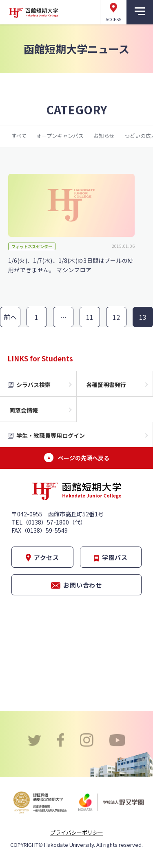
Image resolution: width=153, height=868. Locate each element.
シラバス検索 (33, 385)
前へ (10, 317)
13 (143, 317)
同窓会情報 (24, 410)
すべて (19, 136)
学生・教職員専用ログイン (51, 435)
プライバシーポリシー (77, 832)
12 (116, 317)
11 (90, 317)
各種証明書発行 (106, 385)
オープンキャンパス (60, 136)
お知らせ (104, 136)
